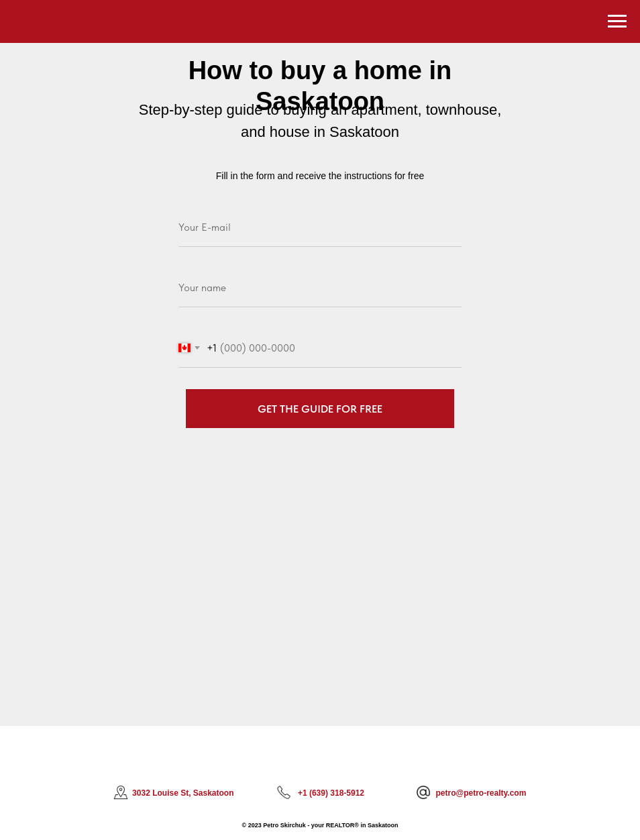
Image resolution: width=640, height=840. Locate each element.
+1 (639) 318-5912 (331, 793)
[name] (320, 288)
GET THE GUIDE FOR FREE (320, 409)
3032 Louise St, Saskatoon (183, 793)
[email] (320, 227)
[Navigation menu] (617, 21)
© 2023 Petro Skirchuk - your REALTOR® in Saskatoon (320, 825)
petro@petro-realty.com (481, 793)
